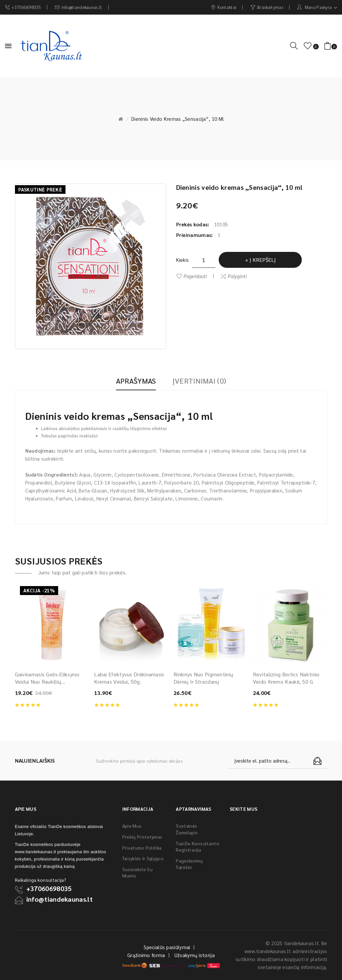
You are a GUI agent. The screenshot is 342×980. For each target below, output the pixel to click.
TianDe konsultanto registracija (197, 847)
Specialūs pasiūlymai (167, 947)
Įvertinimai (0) (199, 381)
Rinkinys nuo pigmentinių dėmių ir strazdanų (203, 678)
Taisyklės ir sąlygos (143, 858)
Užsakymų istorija (195, 955)
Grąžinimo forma (146, 955)
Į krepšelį (263, 260)
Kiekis (183, 260)
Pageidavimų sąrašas (189, 864)
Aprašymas (136, 381)
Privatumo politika (142, 848)
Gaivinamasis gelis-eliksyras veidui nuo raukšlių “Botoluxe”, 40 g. (47, 678)
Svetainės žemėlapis (187, 829)
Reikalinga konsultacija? (41, 880)
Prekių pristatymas (142, 837)
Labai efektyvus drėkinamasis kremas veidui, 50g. (129, 678)
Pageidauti (195, 276)
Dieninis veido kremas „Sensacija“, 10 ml (177, 119)
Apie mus (132, 826)
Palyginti (237, 276)
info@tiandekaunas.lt (59, 899)
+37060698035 (49, 888)
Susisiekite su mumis (137, 872)
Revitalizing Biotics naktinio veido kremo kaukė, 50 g (286, 678)
